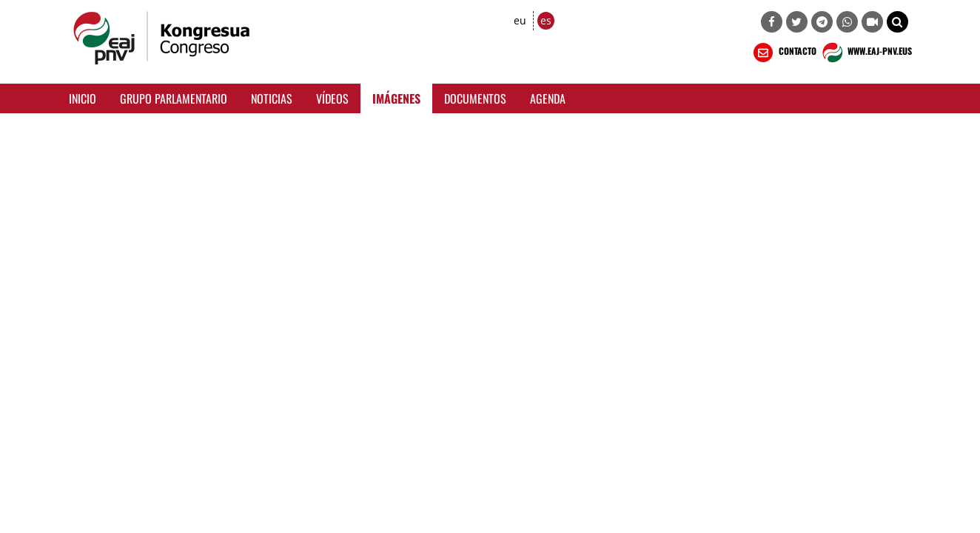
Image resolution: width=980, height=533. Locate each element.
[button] (897, 22)
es (546, 20)
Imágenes (396, 98)
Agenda (548, 98)
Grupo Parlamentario (174, 98)
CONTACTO (783, 53)
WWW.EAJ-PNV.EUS (866, 53)
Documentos (475, 98)
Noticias (272, 98)
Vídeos (332, 98)
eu (520, 20)
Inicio (83, 98)
